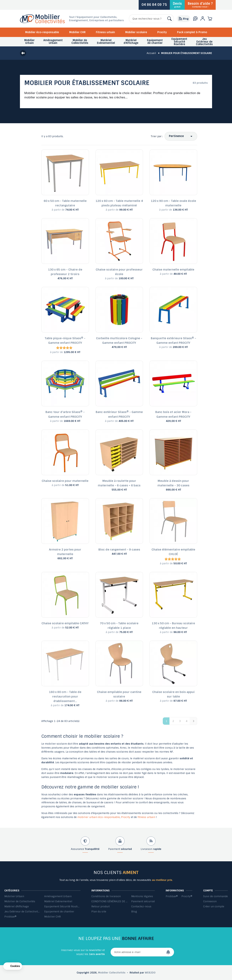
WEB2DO (150, 973)
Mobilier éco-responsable (42, 32)
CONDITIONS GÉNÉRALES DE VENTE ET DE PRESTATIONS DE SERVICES (109, 901)
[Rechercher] (151, 19)
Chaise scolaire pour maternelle (65, 481)
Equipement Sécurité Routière (62, 906)
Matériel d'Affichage (17, 906)
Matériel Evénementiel (58, 901)
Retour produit (101, 906)
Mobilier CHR (77, 32)
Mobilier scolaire (136, 32)
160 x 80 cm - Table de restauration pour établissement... (65, 696)
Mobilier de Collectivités (20, 901)
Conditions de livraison (106, 896)
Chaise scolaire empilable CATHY (65, 623)
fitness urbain (146, 817)
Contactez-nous (141, 906)
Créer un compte (214, 906)
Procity (162, 32)
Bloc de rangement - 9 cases (119, 550)
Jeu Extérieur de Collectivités (22, 912)
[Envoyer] (170, 952)
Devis (177, 5)
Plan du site (99, 912)
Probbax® (10, 917)
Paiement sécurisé (143, 901)
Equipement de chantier (59, 912)
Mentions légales (142, 896)
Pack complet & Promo (192, 32)
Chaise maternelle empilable (173, 270)
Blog (134, 912)
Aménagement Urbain (58, 896)
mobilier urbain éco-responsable (99, 817)
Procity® (187, 896)
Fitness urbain (105, 32)
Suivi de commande (216, 896)
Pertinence (176, 136)
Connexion (210, 901)
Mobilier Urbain (14, 896)
